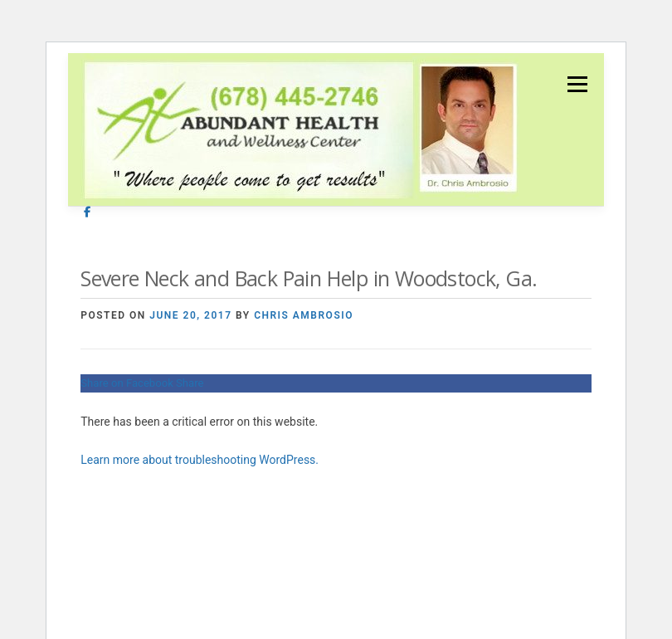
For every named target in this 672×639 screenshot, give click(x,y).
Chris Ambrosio (304, 315)
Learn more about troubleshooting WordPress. (200, 460)
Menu (576, 84)
